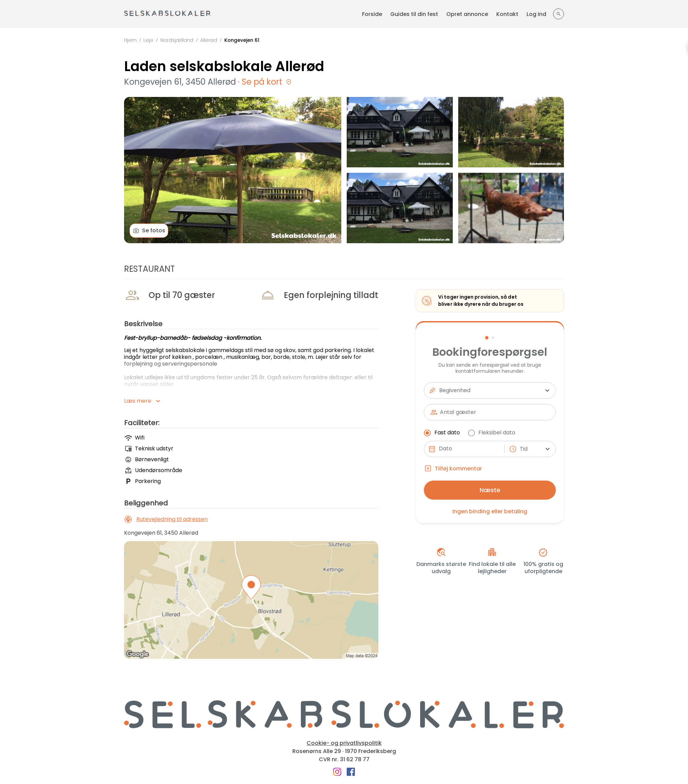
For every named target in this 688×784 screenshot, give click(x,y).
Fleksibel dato (492, 432)
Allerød (209, 40)
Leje (148, 40)
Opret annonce (467, 14)
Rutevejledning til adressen (166, 519)
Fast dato (443, 432)
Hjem (130, 40)
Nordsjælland (177, 40)
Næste (490, 490)
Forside (372, 14)
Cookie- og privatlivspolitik (344, 743)
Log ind (536, 14)
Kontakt (507, 14)
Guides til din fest (414, 14)
